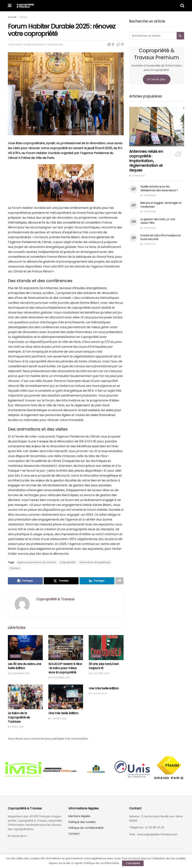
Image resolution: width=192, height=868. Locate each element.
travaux (15, 568)
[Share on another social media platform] (119, 581)
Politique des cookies (82, 822)
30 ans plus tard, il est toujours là (104, 666)
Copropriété (68, 562)
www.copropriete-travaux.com (157, 834)
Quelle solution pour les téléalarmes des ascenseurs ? (159, 188)
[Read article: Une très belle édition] (66, 697)
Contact (74, 834)
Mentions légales (79, 816)
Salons (23, 17)
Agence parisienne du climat (37, 562)
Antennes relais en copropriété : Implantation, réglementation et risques (146, 161)
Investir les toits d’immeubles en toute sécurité (161, 237)
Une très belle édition (63, 713)
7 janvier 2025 (57, 718)
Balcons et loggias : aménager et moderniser (161, 205)
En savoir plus (157, 79)
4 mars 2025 (16, 727)
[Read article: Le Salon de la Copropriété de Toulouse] (25, 697)
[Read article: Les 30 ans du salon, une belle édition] (25, 648)
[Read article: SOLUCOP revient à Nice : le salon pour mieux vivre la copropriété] (66, 648)
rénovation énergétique (95, 562)
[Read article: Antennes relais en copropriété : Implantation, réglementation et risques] (157, 127)
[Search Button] (182, 6)
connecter (37, 739)
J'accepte (133, 863)
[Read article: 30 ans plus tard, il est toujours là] (106, 648)
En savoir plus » (18, 836)
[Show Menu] (10, 6)
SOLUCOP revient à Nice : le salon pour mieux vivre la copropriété (65, 668)
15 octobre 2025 (99, 673)
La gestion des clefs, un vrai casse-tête (158, 221)
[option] (23, 770)
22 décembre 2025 (19, 673)
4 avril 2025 (15, 44)
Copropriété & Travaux (55, 599)
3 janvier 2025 (98, 693)
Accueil (12, 17)
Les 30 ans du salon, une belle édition (24, 666)
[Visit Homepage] (25, 6)
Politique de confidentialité (86, 828)
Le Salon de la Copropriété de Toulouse (19, 717)
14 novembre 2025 (59, 678)
